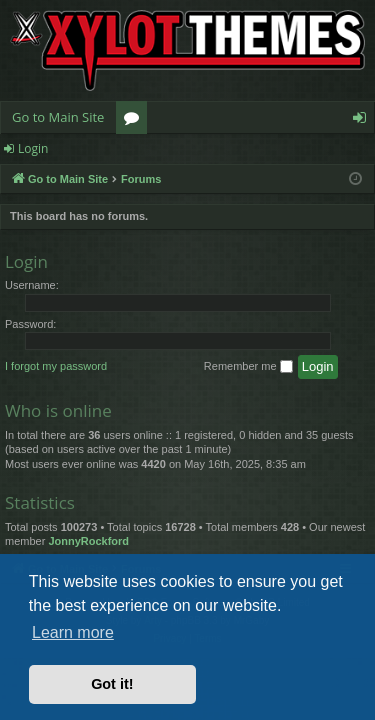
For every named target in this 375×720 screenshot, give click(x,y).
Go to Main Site (58, 117)
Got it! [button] (112, 684)
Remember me (248, 367)
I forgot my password (56, 366)
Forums (135, 121)
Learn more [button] (73, 632)
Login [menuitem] (363, 121)
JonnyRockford (88, 541)
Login (33, 148)
